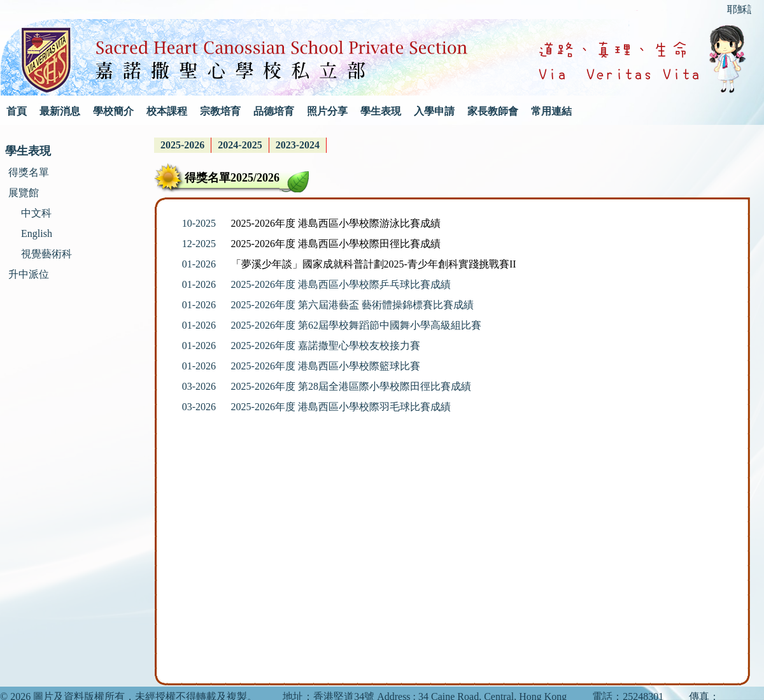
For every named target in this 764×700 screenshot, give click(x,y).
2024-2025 (240, 145)
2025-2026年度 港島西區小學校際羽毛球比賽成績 (341, 407)
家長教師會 (493, 111)
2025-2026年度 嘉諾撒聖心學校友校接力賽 (326, 346)
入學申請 (434, 111)
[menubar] (240, 145)
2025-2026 (182, 145)
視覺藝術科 (46, 254)
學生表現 (381, 111)
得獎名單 (29, 172)
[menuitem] (183, 145)
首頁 (17, 111)
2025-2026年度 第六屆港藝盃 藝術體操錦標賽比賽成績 (352, 305)
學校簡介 (113, 111)
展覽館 (24, 193)
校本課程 (167, 111)
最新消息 (60, 111)
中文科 (36, 213)
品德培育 (274, 111)
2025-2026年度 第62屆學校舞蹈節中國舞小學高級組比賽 (356, 325)
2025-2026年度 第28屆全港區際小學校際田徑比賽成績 (351, 386)
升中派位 (29, 274)
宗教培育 (220, 111)
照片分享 (327, 111)
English (37, 233)
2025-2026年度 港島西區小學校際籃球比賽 (326, 366)
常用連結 (551, 111)
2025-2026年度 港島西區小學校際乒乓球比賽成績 (341, 284)
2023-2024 (298, 145)
